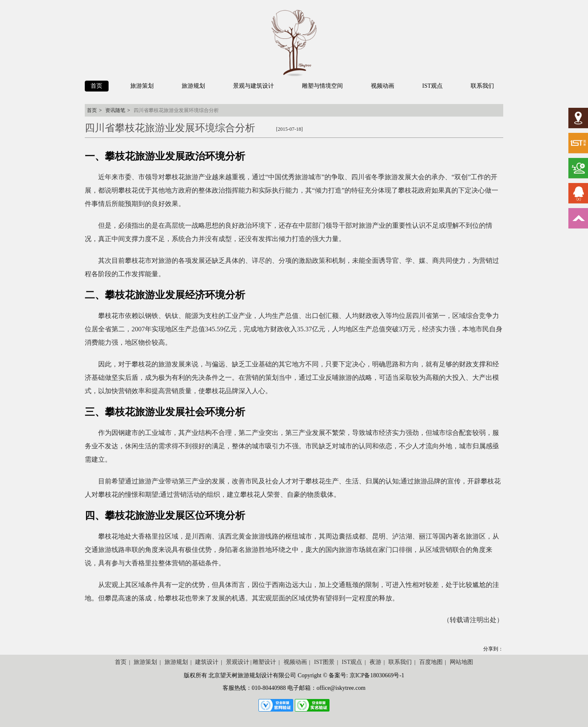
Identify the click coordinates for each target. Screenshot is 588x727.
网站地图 (461, 662)
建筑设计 (207, 662)
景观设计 (238, 662)
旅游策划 (145, 662)
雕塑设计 (264, 662)
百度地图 (431, 662)
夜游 (375, 662)
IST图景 (324, 662)
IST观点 (352, 662)
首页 (92, 110)
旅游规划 (176, 662)
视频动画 (295, 662)
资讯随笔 (115, 110)
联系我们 (400, 662)
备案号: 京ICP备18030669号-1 (366, 675)
